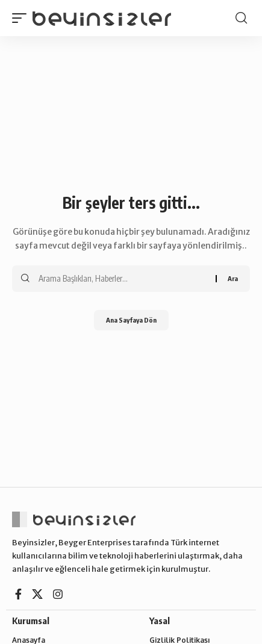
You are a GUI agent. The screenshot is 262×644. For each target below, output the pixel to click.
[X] (37, 594)
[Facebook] (18, 594)
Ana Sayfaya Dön (131, 320)
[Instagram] (58, 594)
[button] (22, 18)
